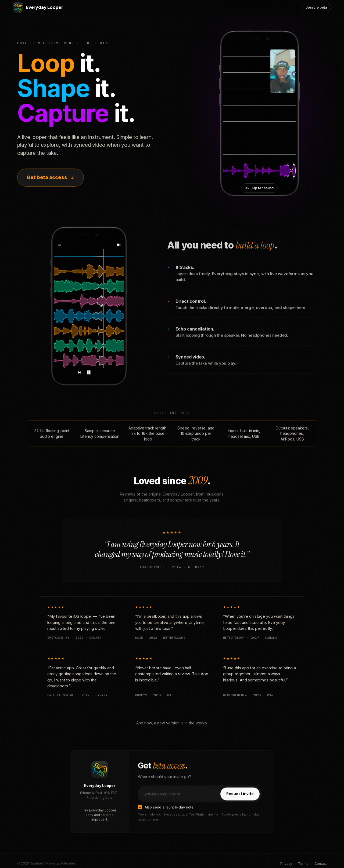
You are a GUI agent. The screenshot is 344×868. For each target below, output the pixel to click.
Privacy (286, 864)
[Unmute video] (260, 188)
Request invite (240, 800)
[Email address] (179, 800)
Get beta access (51, 177)
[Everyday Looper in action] (259, 114)
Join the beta (316, 7)
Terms (303, 864)
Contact (321, 864)
